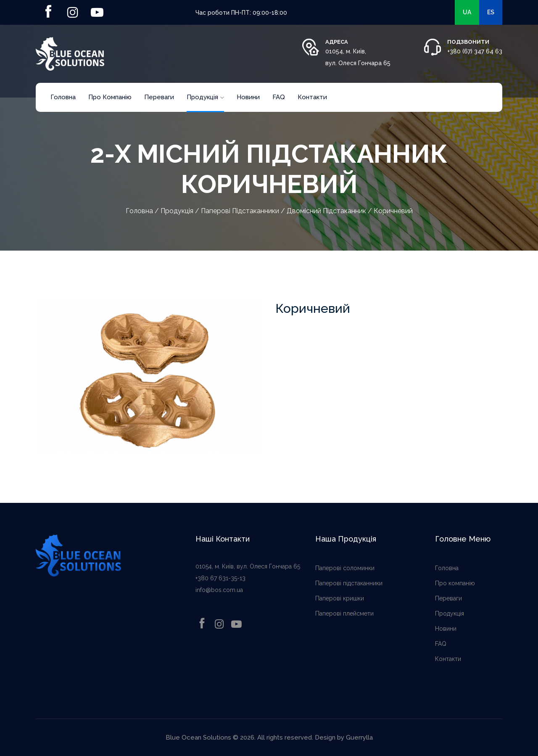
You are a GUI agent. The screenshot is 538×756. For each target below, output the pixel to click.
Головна (63, 97)
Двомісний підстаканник (326, 211)
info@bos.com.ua (219, 590)
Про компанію (110, 97)
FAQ (279, 97)
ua (467, 12)
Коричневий (393, 211)
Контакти (312, 97)
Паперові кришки (340, 598)
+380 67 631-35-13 (220, 578)
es (491, 12)
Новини (248, 97)
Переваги (159, 97)
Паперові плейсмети (344, 613)
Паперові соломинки (345, 568)
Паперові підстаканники (240, 211)
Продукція (205, 97)
